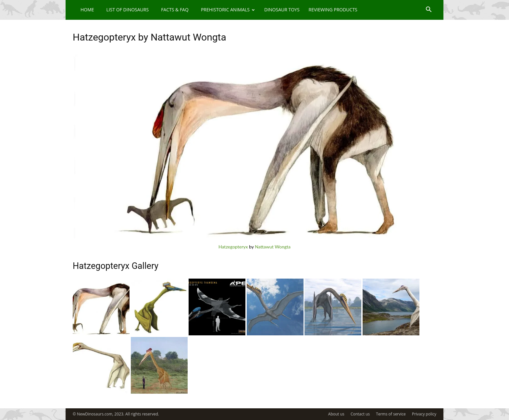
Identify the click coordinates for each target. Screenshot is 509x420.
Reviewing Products (333, 10)
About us (336, 414)
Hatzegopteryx (233, 247)
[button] (428, 10)
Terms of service (391, 414)
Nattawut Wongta (273, 247)
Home (87, 10)
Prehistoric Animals (228, 10)
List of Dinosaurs (128, 10)
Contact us (360, 414)
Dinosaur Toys (282, 10)
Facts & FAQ (175, 10)
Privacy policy (424, 414)
